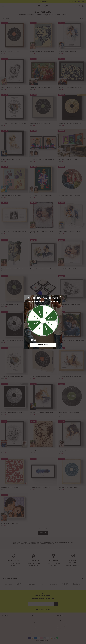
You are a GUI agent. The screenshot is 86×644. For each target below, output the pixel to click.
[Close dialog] (61, 296)
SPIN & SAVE (43, 345)
